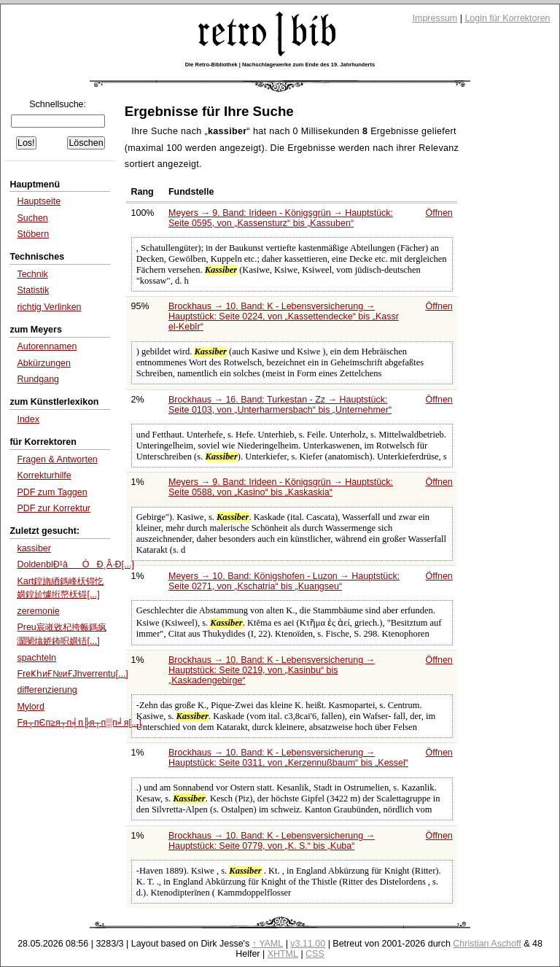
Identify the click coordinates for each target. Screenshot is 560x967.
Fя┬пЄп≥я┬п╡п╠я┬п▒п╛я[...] (79, 723)
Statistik (33, 290)
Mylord (30, 707)
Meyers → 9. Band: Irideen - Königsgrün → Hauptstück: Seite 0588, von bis (281, 487)
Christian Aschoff (487, 944)
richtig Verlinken (49, 307)
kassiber (34, 548)
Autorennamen (47, 346)
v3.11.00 (308, 944)
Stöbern (33, 234)
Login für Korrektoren (507, 18)
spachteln (36, 658)
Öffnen (439, 213)
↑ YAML (268, 944)
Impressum (435, 18)
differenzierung (47, 690)
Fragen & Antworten (57, 459)
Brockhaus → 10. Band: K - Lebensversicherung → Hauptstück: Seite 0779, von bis (272, 841)
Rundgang (38, 379)
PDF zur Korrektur (54, 508)
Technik (32, 274)
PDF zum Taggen (52, 492)
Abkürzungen (44, 363)
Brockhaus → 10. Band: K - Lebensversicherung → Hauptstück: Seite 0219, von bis (272, 670)
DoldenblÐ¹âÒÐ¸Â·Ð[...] (75, 564)
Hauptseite (39, 201)
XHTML (283, 954)
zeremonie (38, 611)
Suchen (32, 218)
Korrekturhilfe (44, 475)
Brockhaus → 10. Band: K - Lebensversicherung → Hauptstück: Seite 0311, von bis (288, 758)
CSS (315, 954)
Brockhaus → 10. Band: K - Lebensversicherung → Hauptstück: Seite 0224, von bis (284, 316)
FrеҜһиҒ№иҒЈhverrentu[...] (72, 674)
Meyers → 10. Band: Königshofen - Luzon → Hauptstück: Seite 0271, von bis (284, 581)
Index (28, 419)
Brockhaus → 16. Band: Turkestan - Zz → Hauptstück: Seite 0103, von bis (280, 405)
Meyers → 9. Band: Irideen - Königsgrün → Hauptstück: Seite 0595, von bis (281, 218)
